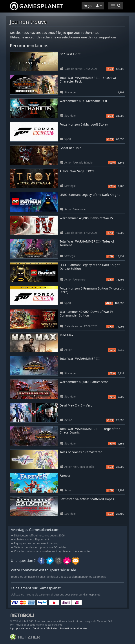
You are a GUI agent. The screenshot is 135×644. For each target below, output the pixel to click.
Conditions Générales (45, 628)
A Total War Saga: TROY (77, 171)
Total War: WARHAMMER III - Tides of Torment (87, 243)
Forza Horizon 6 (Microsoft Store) (84, 124)
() (88, 6)
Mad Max (66, 335)
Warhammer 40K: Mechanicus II (83, 101)
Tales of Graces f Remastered (81, 452)
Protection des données (73, 628)
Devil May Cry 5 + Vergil (77, 405)
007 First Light (70, 54)
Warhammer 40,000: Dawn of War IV (86, 218)
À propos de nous (20, 628)
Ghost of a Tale (70, 148)
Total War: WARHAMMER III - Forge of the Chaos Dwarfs (90, 431)
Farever (65, 476)
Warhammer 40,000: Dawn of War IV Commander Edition (86, 313)
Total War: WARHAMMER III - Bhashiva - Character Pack (89, 79)
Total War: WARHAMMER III (80, 359)
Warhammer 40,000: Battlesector (84, 382)
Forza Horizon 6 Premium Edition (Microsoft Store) (92, 290)
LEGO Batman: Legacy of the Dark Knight (90, 195)
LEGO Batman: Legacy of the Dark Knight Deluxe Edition (90, 267)
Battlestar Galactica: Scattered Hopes (87, 499)
